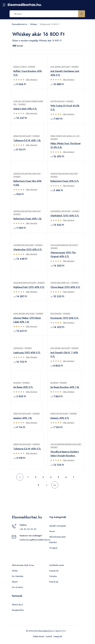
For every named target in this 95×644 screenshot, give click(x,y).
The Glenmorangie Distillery (64, 245)
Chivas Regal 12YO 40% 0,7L (65, 287)
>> (55, 485)
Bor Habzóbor (18, 576)
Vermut (52, 531)
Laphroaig (18, 348)
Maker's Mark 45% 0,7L (25, 109)
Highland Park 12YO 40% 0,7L (29, 287)
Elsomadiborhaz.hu (25, 5)
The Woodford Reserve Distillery (66, 444)
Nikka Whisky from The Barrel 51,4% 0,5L (65, 145)
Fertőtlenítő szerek (56, 565)
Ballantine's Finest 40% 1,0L (28, 219)
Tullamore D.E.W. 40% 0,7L (27, 449)
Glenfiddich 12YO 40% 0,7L (65, 216)
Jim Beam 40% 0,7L (23, 387)
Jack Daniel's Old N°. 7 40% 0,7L (64, 355)
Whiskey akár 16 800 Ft (50, 24)
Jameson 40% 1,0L (23, 418)
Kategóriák (58, 636)
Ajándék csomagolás (58, 526)
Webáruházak (38, 636)
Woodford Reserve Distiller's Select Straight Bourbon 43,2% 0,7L (65, 454)
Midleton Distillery (22, 136)
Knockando (56, 313)
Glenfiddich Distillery (61, 211)
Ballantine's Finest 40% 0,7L (65, 181)
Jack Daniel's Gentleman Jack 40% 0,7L (65, 73)
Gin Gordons (17, 587)
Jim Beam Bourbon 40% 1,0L (65, 387)
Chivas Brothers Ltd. (60, 283)
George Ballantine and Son (27, 174)
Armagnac (53, 548)
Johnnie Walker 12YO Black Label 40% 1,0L (27, 320)
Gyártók (49, 636)
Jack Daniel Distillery (60, 67)
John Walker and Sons (24, 313)
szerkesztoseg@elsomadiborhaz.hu (35, 540)
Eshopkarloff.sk (18, 610)
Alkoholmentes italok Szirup (23, 565)
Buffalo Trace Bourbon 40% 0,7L (28, 73)
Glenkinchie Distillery (24, 245)
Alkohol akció (17, 605)
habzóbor (53, 542)
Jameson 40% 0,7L (60, 418)
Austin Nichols (58, 101)
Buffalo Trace (20, 67)
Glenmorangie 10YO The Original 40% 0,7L (63, 255)
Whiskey (33, 24)
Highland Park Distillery (25, 283)
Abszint (15, 582)
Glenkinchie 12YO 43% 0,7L (28, 250)
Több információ (31, 80)
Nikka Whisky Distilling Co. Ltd (65, 136)
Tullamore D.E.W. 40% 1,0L (27, 140)
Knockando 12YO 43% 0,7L (65, 318)
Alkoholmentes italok (57, 537)
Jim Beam (17, 383)
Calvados (53, 576)
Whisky (15, 571)
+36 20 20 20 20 (28, 529)
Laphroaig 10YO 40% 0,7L (27, 353)
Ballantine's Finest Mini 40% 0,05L (27, 183)
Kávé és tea (54, 582)
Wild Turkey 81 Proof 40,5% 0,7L (65, 108)
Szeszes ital (54, 571)
